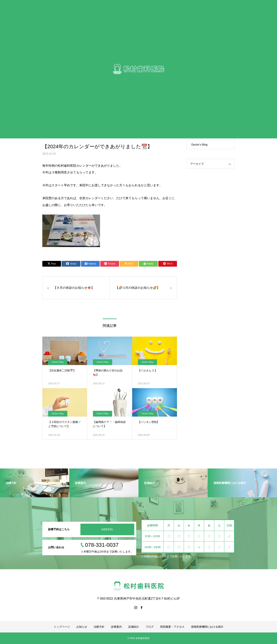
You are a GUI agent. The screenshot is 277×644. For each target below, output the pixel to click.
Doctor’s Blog (58, 362)
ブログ (150, 627)
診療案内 (116, 627)
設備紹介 (134, 627)
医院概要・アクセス (172, 627)
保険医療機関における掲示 (207, 627)
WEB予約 (107, 529)
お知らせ (82, 627)
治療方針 (99, 627)
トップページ (62, 627)
